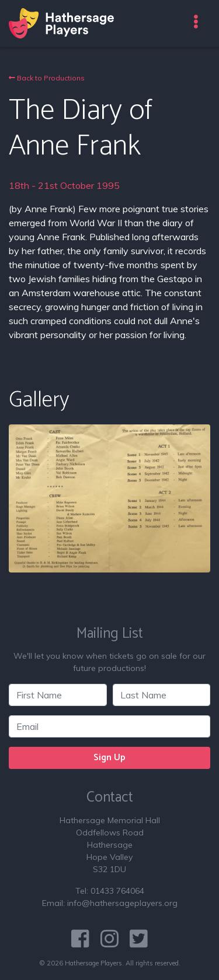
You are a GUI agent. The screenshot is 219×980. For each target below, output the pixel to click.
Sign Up (109, 758)
